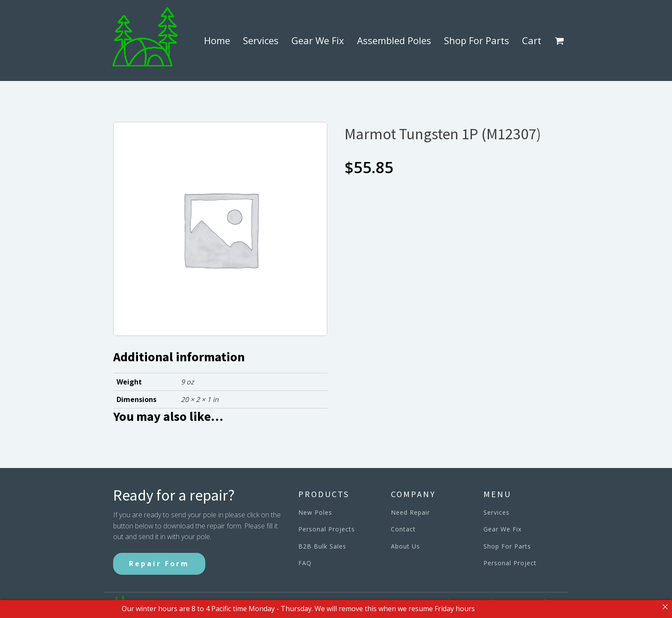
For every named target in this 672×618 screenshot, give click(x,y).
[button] (561, 41)
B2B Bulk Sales (322, 546)
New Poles (315, 512)
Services (261, 40)
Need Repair (410, 512)
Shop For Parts (477, 40)
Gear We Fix (318, 40)
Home (217, 40)
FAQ (305, 563)
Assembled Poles (394, 40)
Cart (532, 40)
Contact (403, 529)
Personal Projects (327, 529)
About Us (405, 546)
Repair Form (159, 564)
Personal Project (510, 563)
